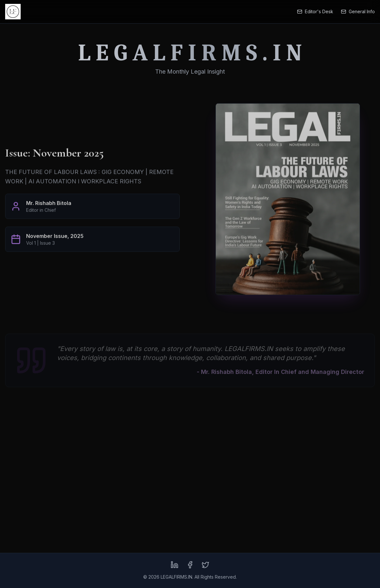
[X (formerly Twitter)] (205, 565)
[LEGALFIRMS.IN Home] (13, 12)
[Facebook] (190, 565)
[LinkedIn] (175, 565)
